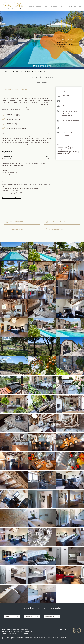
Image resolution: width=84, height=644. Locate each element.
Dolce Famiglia (42, 6)
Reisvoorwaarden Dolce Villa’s (12, 198)
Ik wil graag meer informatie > (16, 90)
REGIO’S (31, 6)
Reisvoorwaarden (56, 229)
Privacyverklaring (8, 639)
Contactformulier (16, 229)
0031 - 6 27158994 (17, 222)
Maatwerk (68, 6)
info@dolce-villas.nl (57, 222)
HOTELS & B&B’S (56, 6)
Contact (77, 6)
